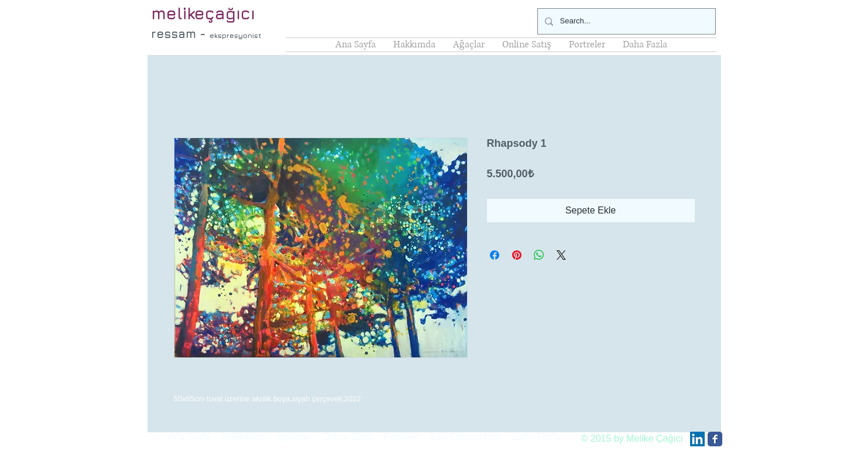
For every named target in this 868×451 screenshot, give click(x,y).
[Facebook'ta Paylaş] (495, 255)
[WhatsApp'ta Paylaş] (539, 255)
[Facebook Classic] (715, 439)
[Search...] (625, 21)
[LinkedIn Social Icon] (697, 439)
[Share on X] (561, 255)
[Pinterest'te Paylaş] (517, 255)
